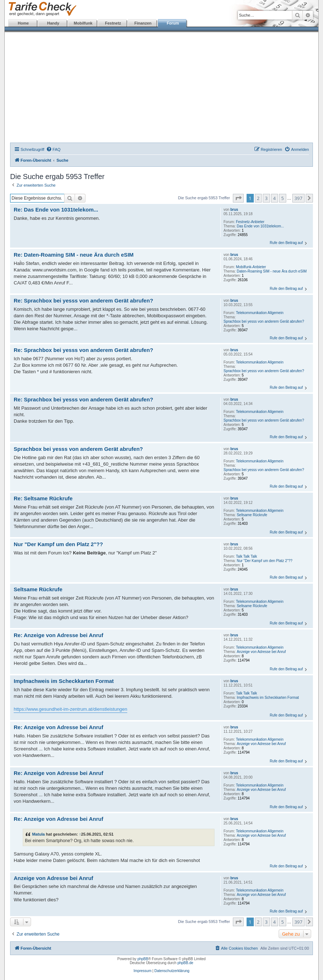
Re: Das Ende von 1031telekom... (56, 210)
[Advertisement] (161, 88)
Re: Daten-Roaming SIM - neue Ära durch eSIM (74, 255)
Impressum (143, 971)
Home (23, 23)
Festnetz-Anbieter (250, 222)
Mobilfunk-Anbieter (251, 267)
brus (234, 210)
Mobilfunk (83, 23)
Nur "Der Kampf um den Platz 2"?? (265, 561)
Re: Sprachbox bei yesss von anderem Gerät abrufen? (83, 300)
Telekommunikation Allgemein (260, 313)
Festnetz (113, 23)
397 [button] (298, 198)
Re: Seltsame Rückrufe (43, 498)
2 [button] (258, 198)
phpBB (143, 959)
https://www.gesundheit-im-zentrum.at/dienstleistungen (70, 709)
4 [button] (275, 198)
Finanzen (143, 23)
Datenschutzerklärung (172, 971)
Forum (173, 23)
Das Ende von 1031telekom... (260, 226)
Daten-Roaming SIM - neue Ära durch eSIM (272, 271)
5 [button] (282, 198)
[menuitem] (53, 149)
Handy (53, 23)
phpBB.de (185, 963)
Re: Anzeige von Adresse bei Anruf (58, 635)
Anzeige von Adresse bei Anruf (261, 652)
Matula (38, 834)
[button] (238, 198)
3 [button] (266, 198)
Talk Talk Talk (246, 556)
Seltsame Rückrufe (252, 515)
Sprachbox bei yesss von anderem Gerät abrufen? (264, 321)
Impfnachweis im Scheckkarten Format (268, 698)
